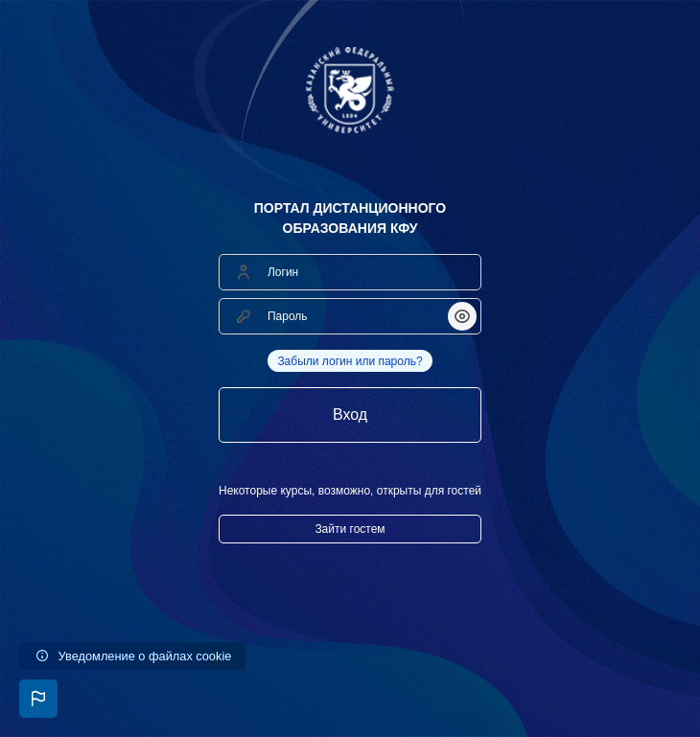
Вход (350, 415)
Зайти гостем (350, 529)
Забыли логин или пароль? (350, 361)
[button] (38, 699)
